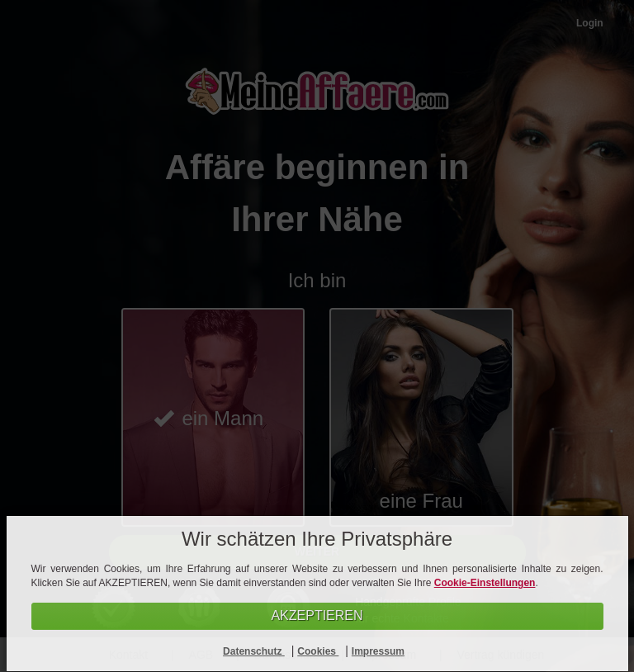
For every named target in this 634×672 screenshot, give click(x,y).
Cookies (318, 651)
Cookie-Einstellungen (485, 583)
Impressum (378, 651)
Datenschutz (254, 651)
